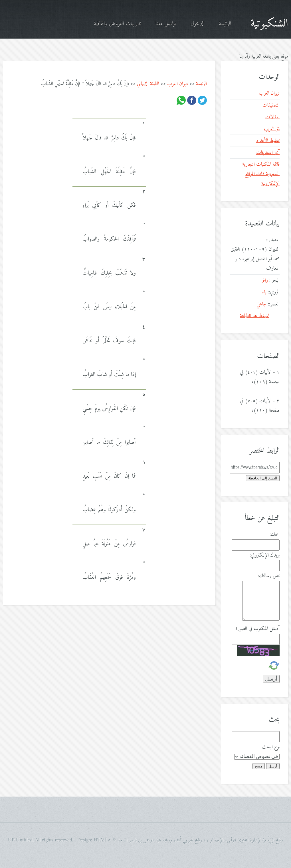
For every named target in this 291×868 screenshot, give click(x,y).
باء (264, 292)
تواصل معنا (166, 24)
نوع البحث (271, 747)
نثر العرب (272, 129)
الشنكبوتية (269, 24)
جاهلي (261, 304)
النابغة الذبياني (148, 84)
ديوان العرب (178, 84)
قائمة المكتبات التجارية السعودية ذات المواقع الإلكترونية (261, 174)
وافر (265, 280)
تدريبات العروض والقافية (118, 24)
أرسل (273, 766)
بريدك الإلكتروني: (265, 555)
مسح (259, 766)
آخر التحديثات (268, 153)
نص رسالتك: (269, 576)
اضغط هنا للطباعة (255, 316)
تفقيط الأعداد (268, 141)
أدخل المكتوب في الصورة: (257, 629)
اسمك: (275, 534)
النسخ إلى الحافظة (263, 478)
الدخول (198, 24)
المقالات (272, 117)
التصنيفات (271, 105)
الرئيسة (225, 24)
